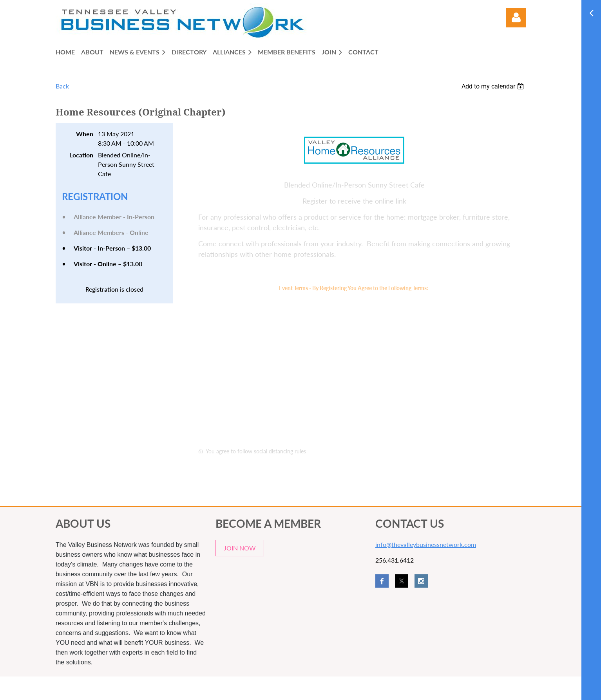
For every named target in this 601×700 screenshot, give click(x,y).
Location (81, 155)
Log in (516, 18)
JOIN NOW (240, 548)
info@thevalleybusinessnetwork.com (426, 544)
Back (62, 86)
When (85, 134)
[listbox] (494, 86)
